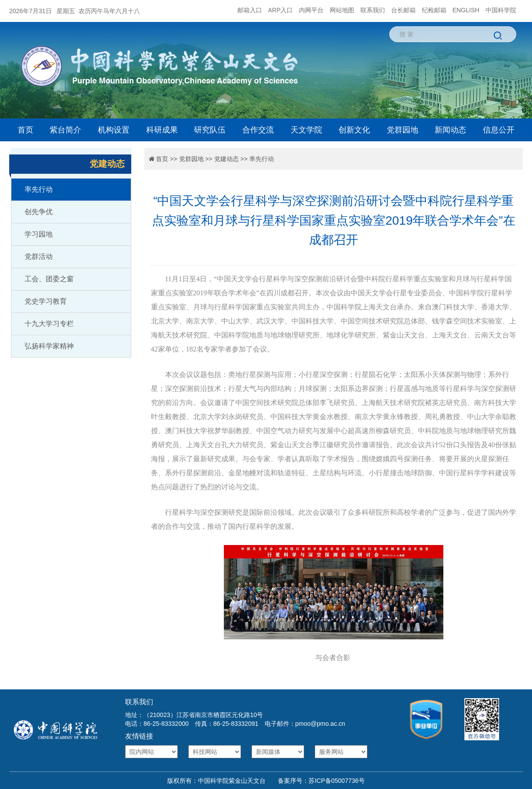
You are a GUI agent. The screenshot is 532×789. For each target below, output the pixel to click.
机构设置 (114, 130)
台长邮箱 (403, 10)
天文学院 (306, 130)
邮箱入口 (250, 10)
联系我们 (373, 10)
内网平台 (311, 10)
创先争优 (39, 212)
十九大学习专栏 (49, 324)
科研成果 (162, 130)
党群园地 (403, 130)
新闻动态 (450, 130)
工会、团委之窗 (49, 279)
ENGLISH (466, 10)
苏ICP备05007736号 (337, 781)
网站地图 (342, 10)
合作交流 (258, 130)
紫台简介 (65, 130)
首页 (25, 130)
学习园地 (39, 234)
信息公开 (499, 130)
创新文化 (354, 130)
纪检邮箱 (434, 10)
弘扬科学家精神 (49, 346)
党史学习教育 (46, 301)
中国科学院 (501, 10)
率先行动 (39, 189)
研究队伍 (210, 130)
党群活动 (39, 256)
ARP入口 (281, 10)
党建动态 (226, 159)
